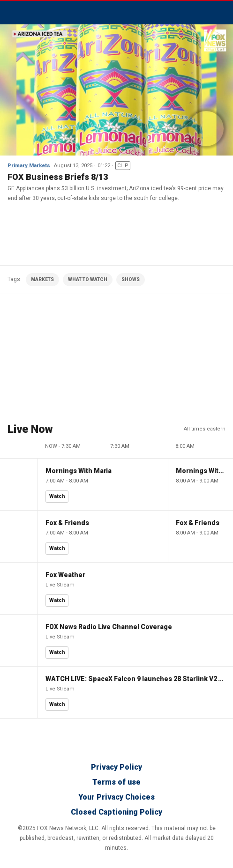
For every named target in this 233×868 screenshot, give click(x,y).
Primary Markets (29, 166)
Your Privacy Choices (116, 797)
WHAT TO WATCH (88, 279)
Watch (57, 496)
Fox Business (113, 13)
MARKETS (42, 279)
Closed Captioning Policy (116, 812)
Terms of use (116, 782)
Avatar (212, 13)
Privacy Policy (116, 767)
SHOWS (131, 279)
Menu (12, 13)
